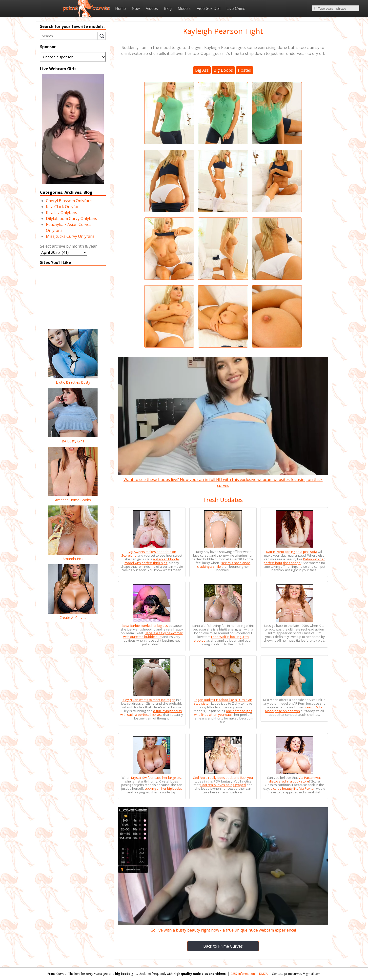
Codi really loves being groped (223, 785)
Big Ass (202, 70)
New (136, 9)
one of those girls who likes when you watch (223, 713)
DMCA (263, 974)
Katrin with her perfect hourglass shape (294, 561)
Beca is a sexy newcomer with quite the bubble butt (153, 635)
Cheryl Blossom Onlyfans (69, 201)
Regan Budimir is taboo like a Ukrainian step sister (223, 702)
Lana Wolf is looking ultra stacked (221, 639)
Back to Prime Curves (223, 946)
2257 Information (243, 974)
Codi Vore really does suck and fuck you (223, 778)
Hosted (245, 70)
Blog (168, 9)
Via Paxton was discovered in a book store (295, 779)
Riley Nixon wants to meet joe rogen (149, 700)
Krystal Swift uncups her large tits (156, 778)
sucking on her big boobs (163, 788)
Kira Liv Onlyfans (61, 213)
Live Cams (236, 9)
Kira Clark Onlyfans (64, 207)
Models (184, 9)
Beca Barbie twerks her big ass (145, 626)
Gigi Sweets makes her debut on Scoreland (149, 554)
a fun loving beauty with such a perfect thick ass (151, 713)
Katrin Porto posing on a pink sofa (292, 552)
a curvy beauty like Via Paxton (293, 788)
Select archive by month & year (68, 246)
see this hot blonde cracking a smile (224, 565)
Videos (152, 9)
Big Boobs (223, 70)
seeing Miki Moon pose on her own (293, 709)
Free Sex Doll (209, 9)
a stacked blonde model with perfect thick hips (152, 561)
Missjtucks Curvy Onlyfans (70, 236)
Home (121, 9)
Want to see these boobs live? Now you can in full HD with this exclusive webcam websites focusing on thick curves (223, 479)
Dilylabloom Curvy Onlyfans (72, 218)
